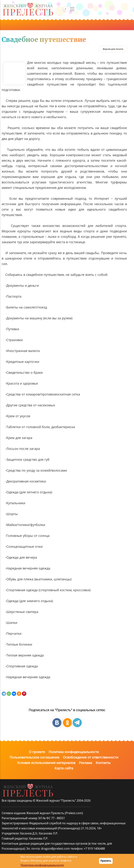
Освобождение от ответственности (91, 757)
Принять (106, 861)
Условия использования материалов (46, 763)
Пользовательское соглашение (34, 757)
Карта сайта (64, 768)
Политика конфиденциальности (74, 752)
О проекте (37, 752)
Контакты (103, 763)
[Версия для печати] (113, 49)
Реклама (85, 763)
